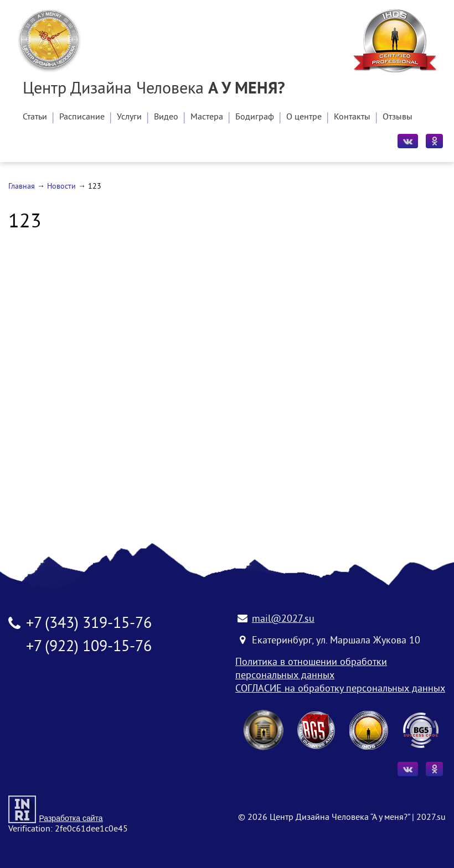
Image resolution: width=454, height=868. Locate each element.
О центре (304, 117)
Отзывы (398, 117)
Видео (166, 117)
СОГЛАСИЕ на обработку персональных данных (340, 689)
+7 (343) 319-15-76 (89, 624)
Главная (22, 187)
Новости (61, 187)
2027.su (431, 818)
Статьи (35, 117)
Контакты (352, 117)
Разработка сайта (71, 818)
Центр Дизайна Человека (154, 90)
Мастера (207, 117)
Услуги (129, 117)
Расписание (82, 117)
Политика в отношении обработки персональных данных (311, 669)
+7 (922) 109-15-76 (89, 648)
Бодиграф (255, 117)
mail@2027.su (283, 619)
